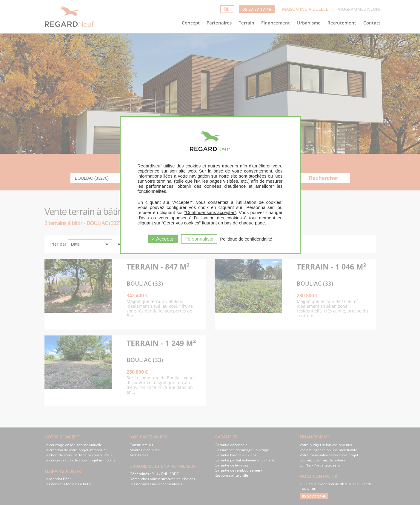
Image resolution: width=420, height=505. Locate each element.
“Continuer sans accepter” (210, 212)
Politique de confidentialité (246, 239)
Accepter (163, 239)
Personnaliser (199, 239)
